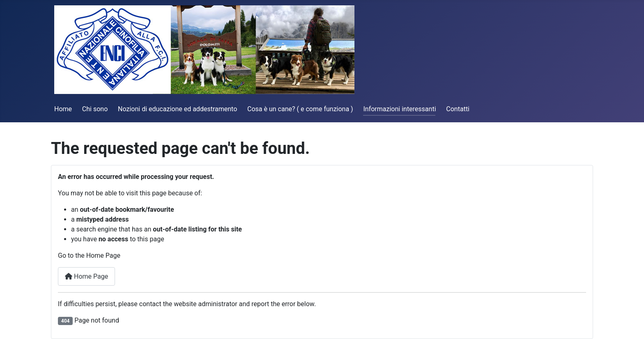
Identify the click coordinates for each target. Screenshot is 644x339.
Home (63, 109)
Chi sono (95, 109)
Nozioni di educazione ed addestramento (177, 109)
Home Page (86, 276)
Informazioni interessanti (399, 109)
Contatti (458, 109)
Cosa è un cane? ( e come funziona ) (300, 109)
